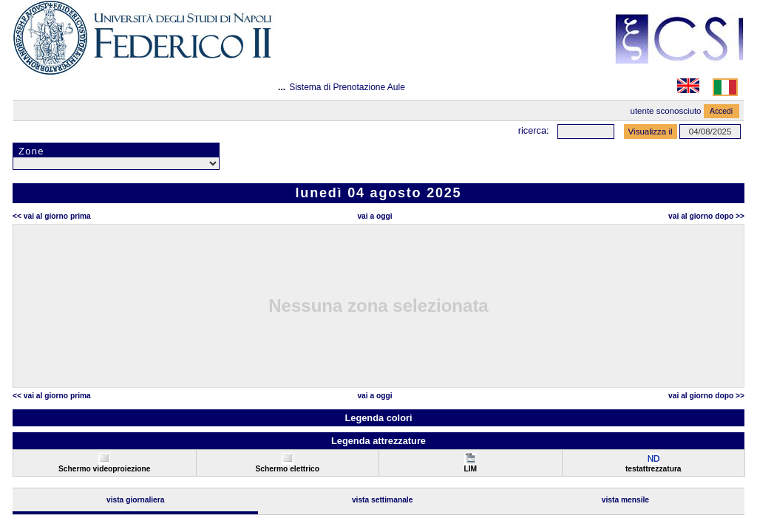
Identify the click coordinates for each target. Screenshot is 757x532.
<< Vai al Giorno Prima (52, 216)
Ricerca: (534, 130)
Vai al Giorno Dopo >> (706, 216)
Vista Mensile (625, 500)
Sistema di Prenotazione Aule (347, 87)
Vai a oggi (374, 216)
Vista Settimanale (383, 500)
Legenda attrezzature (378, 441)
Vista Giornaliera (136, 500)
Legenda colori (378, 418)
